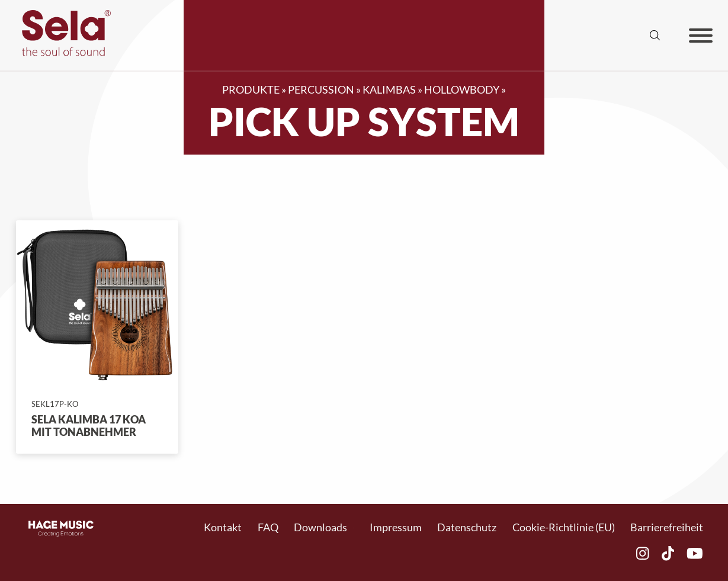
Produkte (251, 90)
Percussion (321, 90)
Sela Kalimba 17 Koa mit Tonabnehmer (89, 426)
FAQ (268, 527)
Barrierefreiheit (667, 527)
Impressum (396, 527)
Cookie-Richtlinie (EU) (564, 527)
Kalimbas (389, 90)
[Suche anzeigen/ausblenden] (655, 36)
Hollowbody (462, 90)
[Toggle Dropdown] (353, 528)
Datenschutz (467, 527)
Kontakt (223, 527)
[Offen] (701, 36)
